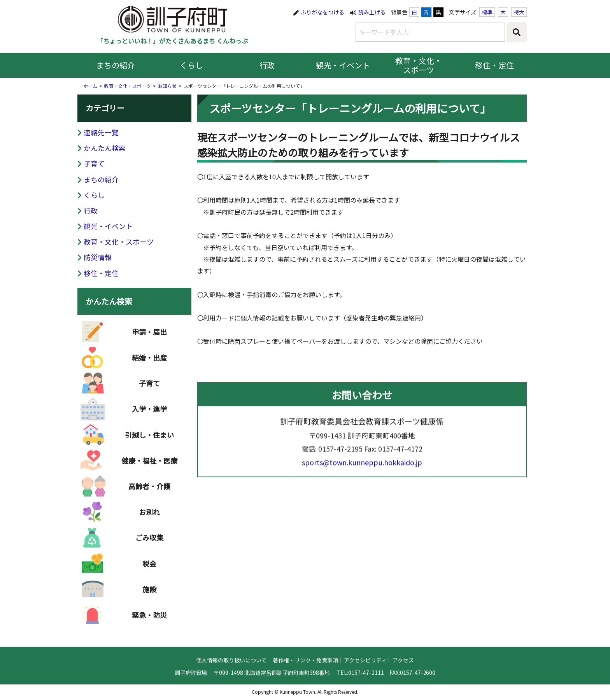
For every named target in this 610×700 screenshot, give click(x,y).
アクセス (403, 663)
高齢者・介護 (149, 489)
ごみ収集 (149, 540)
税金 (149, 566)
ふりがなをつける (323, 12)
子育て (94, 163)
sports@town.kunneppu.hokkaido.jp (362, 465)
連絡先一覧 (101, 132)
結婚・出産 (149, 360)
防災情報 (98, 257)
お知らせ (167, 86)
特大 (519, 12)
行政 (267, 65)
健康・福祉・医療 (149, 463)
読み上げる (372, 12)
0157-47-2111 (366, 675)
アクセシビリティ (365, 663)
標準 (487, 12)
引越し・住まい (149, 437)
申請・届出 (149, 334)
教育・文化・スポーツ (419, 65)
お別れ (149, 514)
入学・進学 (149, 411)
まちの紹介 (116, 65)
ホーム (90, 86)
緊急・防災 (149, 618)
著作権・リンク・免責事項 (305, 663)
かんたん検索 (105, 148)
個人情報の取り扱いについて (231, 663)
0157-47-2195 (340, 451)
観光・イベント (343, 65)
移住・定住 (494, 65)
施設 (149, 592)
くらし (191, 65)
